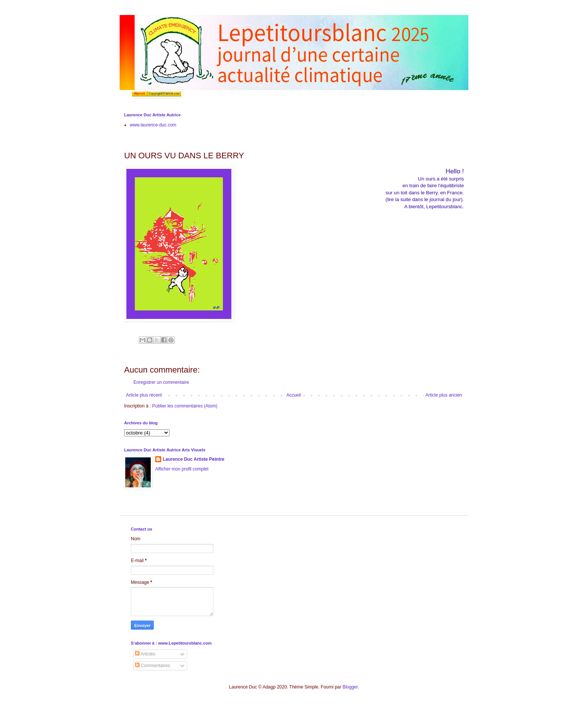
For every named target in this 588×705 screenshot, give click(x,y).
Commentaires (152, 666)
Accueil (294, 395)
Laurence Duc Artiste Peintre (193, 459)
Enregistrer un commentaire (161, 382)
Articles (145, 654)
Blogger (350, 687)
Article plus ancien (444, 395)
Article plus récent (144, 395)
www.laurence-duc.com (153, 125)
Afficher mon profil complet (182, 469)
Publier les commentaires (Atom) (185, 406)
